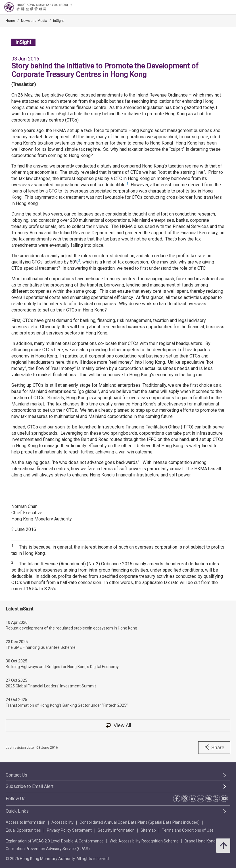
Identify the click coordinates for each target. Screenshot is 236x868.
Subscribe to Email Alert (30, 786)
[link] (217, 7)
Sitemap (148, 830)
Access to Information (26, 822)
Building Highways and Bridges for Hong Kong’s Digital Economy (62, 667)
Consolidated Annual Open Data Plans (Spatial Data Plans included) (140, 822)
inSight (59, 21)
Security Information (116, 830)
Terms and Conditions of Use (188, 830)
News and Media (34, 21)
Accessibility (62, 822)
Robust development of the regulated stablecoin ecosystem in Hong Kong (71, 628)
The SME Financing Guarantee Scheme (41, 647)
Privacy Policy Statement (69, 830)
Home (10, 21)
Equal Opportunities (23, 830)
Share (214, 747)
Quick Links (17, 811)
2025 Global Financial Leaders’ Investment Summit (51, 686)
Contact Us (16, 775)
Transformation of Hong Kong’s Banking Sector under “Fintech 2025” (67, 705)
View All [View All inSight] (118, 725)
